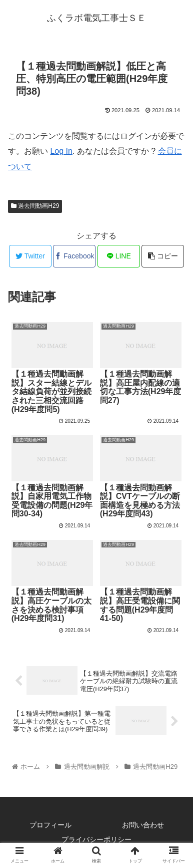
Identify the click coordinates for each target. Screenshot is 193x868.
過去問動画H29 (35, 206)
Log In (61, 151)
